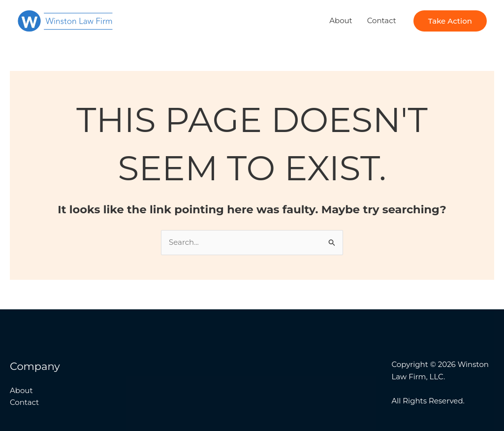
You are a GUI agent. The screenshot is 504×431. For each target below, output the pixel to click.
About (341, 20)
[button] (450, 21)
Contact (382, 20)
